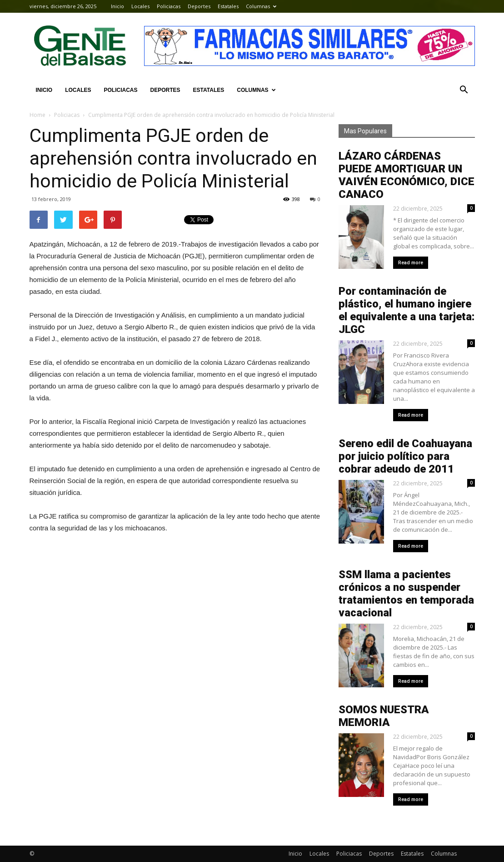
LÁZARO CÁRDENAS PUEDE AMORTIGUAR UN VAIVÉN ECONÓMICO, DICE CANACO (407, 175)
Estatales (228, 6)
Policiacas (169, 6)
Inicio (117, 6)
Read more (411, 263)
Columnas (261, 6)
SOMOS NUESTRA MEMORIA (384, 716)
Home (37, 115)
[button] (464, 90)
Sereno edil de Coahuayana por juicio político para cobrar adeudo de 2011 (405, 456)
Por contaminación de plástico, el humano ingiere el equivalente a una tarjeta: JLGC (407, 310)
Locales (140, 6)
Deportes (199, 6)
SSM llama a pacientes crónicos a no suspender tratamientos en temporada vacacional (406, 594)
